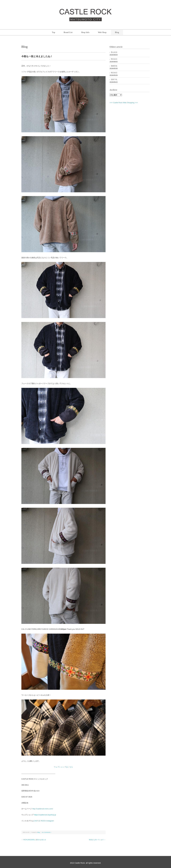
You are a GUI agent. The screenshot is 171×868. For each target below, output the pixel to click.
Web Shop (102, 32)
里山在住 (114, 52)
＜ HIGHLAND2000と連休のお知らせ (34, 840)
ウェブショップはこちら (63, 767)
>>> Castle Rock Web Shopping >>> (124, 103)
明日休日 (114, 59)
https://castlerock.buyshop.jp (45, 815)
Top (54, 32)
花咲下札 (114, 80)
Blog (117, 32)
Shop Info (85, 32)
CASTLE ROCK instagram (44, 821)
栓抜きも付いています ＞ (97, 840)
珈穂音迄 (114, 66)
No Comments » (47, 832)
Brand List (68, 32)
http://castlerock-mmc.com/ (42, 809)
